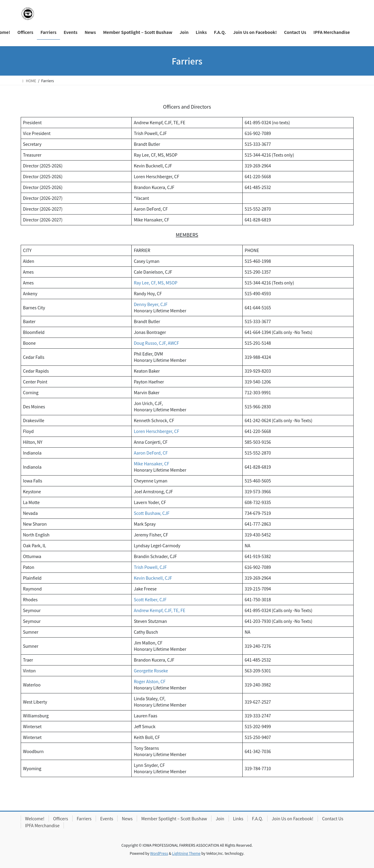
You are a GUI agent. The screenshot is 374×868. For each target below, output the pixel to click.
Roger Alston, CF (150, 681)
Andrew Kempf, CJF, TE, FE (160, 610)
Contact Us (333, 818)
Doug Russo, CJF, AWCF (156, 343)
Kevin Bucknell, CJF (153, 578)
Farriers (84, 818)
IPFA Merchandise (42, 825)
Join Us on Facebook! (293, 818)
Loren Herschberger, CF (156, 431)
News (127, 818)
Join (220, 818)
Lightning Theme (186, 853)
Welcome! (35, 818)
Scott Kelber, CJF (150, 599)
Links (238, 818)
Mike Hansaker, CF (151, 464)
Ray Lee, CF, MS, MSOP (156, 283)
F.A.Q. (257, 818)
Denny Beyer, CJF (151, 304)
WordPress (159, 853)
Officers (61, 818)
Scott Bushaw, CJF (152, 513)
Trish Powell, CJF (150, 567)
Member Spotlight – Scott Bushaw (174, 818)
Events (107, 818)
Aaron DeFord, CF (151, 453)
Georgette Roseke (151, 671)
